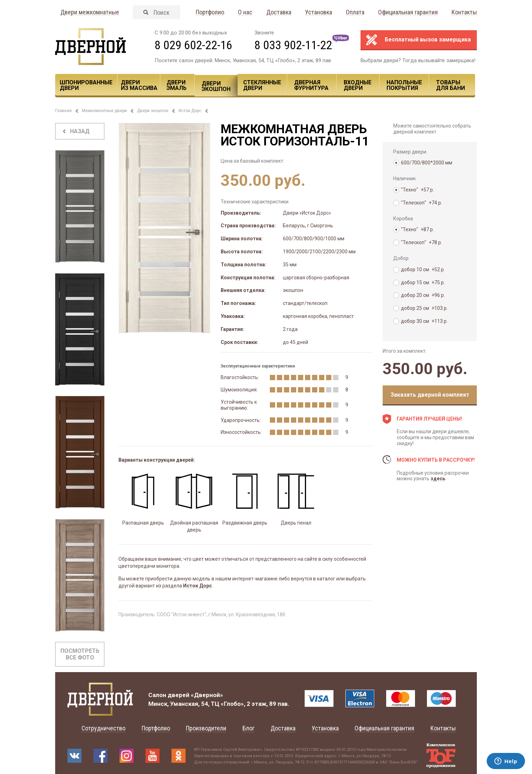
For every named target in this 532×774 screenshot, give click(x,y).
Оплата (355, 12)
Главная (63, 111)
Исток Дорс (190, 111)
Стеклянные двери (262, 85)
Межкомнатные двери (104, 111)
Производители (206, 728)
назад (80, 131)
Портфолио (210, 12)
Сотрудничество (103, 728)
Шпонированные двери (86, 85)
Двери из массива (139, 85)
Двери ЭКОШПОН (216, 86)
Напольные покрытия (404, 85)
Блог (248, 728)
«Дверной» (207, 695)
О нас (245, 12)
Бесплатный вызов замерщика (428, 40)
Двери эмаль (177, 85)
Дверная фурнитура (311, 85)
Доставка (279, 12)
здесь (438, 479)
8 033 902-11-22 (293, 45)
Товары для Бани (450, 85)
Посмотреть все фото (80, 654)
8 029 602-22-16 (193, 45)
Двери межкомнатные (90, 12)
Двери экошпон (153, 111)
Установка (319, 12)
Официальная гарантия (408, 12)
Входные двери (358, 85)
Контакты (464, 12)
